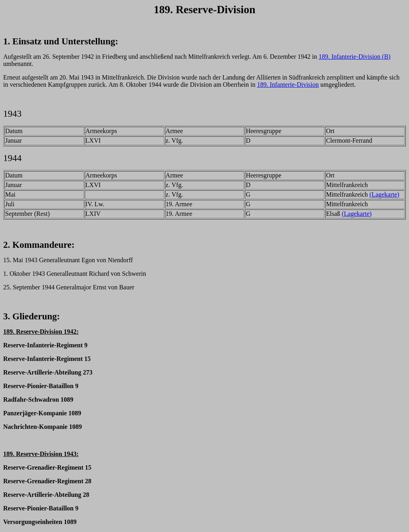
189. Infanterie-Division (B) (355, 57)
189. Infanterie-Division (288, 85)
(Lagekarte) (384, 194)
